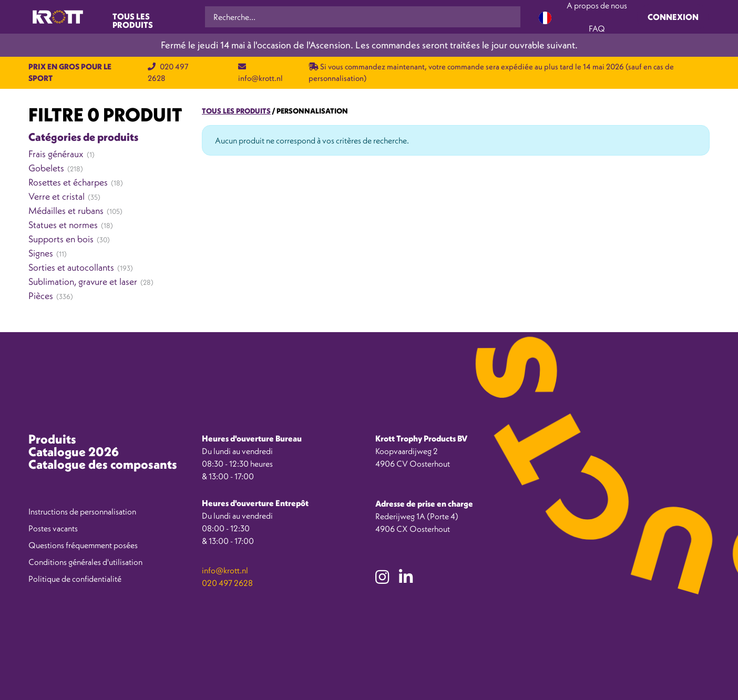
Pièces (41, 296)
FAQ (597, 28)
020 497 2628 (227, 583)
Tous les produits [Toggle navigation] (133, 20)
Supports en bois (61, 239)
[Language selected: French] (545, 17)
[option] (691, 692)
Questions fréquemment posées (83, 545)
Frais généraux (56, 154)
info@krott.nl (225, 570)
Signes (41, 253)
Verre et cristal (57, 196)
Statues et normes (63, 225)
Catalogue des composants (103, 464)
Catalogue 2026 (74, 451)
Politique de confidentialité (75, 579)
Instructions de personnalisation (82, 511)
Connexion (673, 17)
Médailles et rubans (66, 210)
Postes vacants (53, 528)
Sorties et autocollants (71, 267)
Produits (52, 439)
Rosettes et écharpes (68, 182)
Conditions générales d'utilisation (85, 562)
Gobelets (46, 168)
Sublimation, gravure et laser (83, 281)
